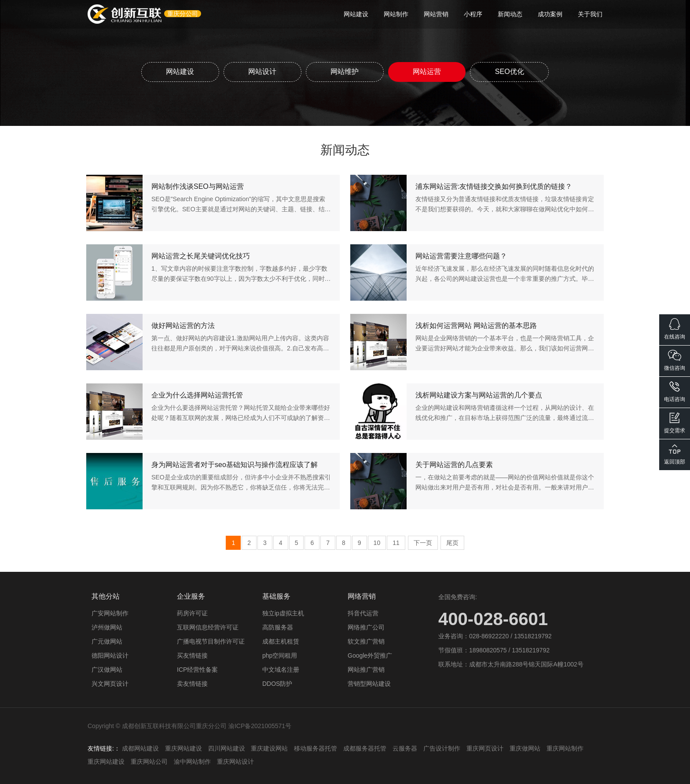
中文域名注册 (281, 669)
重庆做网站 (525, 748)
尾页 (452, 542)
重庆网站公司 (149, 761)
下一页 (423, 542)
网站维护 (345, 71)
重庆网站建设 (184, 748)
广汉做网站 (107, 669)
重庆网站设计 (235, 761)
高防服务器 (278, 627)
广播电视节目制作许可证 (211, 641)
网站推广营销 (366, 669)
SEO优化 (510, 71)
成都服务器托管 (365, 748)
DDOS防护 (277, 683)
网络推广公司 (366, 627)
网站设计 (262, 71)
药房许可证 (192, 613)
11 (396, 542)
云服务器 (405, 748)
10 (377, 542)
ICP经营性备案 (197, 669)
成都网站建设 (140, 748)
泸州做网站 (107, 627)
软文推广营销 (366, 641)
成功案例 (550, 14)
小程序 (473, 14)
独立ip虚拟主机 (283, 613)
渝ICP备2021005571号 (260, 725)
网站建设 (356, 14)
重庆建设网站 (269, 748)
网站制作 (396, 14)
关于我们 (590, 14)
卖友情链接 (192, 683)
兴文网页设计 (110, 683)
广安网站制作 (110, 613)
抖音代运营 (363, 613)
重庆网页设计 (485, 748)
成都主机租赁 (281, 641)
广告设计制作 (442, 748)
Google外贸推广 (370, 655)
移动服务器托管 (316, 748)
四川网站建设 (227, 748)
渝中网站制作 (192, 761)
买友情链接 (192, 655)
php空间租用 (280, 655)
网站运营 (427, 71)
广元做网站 (107, 641)
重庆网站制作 (565, 748)
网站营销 (436, 14)
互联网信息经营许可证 (208, 627)
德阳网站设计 (110, 655)
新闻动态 (510, 14)
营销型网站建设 (369, 683)
